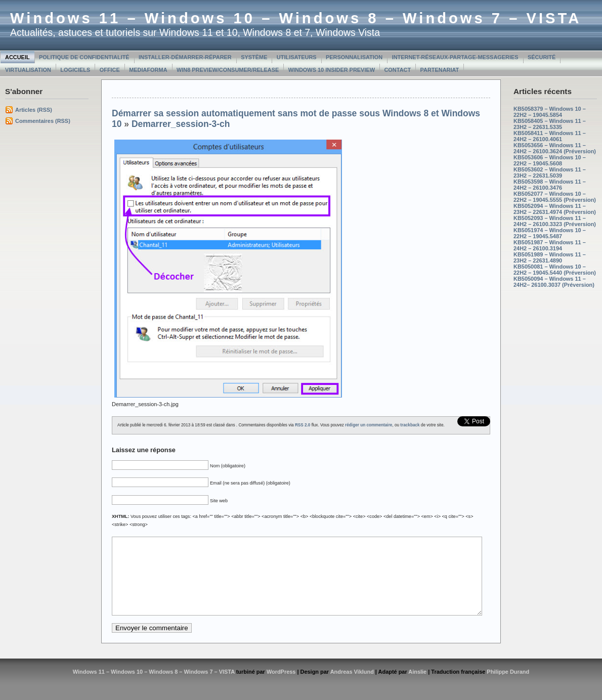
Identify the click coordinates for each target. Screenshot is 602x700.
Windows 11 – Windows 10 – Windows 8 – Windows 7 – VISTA (296, 18)
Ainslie (417, 687)
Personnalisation (354, 57)
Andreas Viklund (352, 687)
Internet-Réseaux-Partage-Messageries (455, 57)
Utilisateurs (297, 57)
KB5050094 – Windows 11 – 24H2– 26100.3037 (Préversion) (554, 282)
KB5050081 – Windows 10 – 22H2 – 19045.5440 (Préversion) (555, 270)
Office (110, 70)
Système (254, 57)
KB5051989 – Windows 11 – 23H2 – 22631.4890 (550, 257)
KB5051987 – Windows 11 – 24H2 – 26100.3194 (550, 245)
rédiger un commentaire (369, 425)
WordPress (281, 687)
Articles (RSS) (34, 110)
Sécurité (542, 57)
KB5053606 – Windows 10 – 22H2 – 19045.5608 (550, 160)
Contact (397, 70)
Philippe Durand (508, 687)
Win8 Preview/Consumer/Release (228, 70)
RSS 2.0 (303, 425)
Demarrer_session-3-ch (181, 124)
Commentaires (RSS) (43, 121)
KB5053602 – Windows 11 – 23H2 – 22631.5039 (550, 172)
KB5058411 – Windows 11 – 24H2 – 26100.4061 (550, 136)
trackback (410, 425)
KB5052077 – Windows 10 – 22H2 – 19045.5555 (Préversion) (555, 197)
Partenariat (440, 70)
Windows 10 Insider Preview (332, 70)
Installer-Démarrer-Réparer (185, 57)
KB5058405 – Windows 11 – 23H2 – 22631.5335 (550, 124)
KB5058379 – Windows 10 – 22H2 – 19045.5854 (550, 112)
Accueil (17, 57)
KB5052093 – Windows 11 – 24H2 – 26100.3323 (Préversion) (555, 221)
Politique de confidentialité (84, 57)
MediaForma (148, 70)
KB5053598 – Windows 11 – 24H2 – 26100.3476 (550, 185)
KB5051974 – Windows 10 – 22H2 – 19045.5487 (550, 233)
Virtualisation (28, 70)
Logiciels (75, 70)
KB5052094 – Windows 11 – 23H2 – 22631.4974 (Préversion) (555, 209)
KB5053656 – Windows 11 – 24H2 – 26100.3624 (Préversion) (555, 148)
